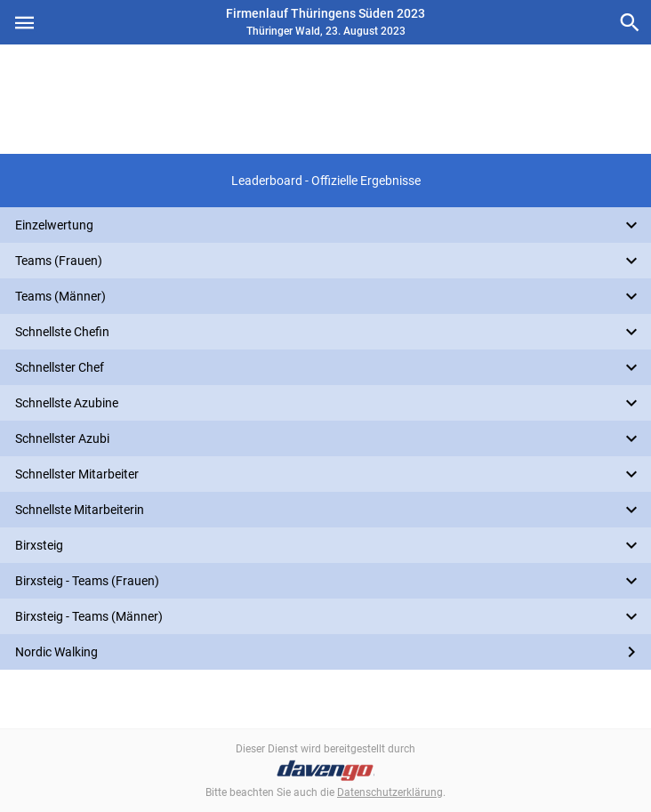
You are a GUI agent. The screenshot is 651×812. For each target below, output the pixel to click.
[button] (325, 181)
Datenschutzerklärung (390, 792)
